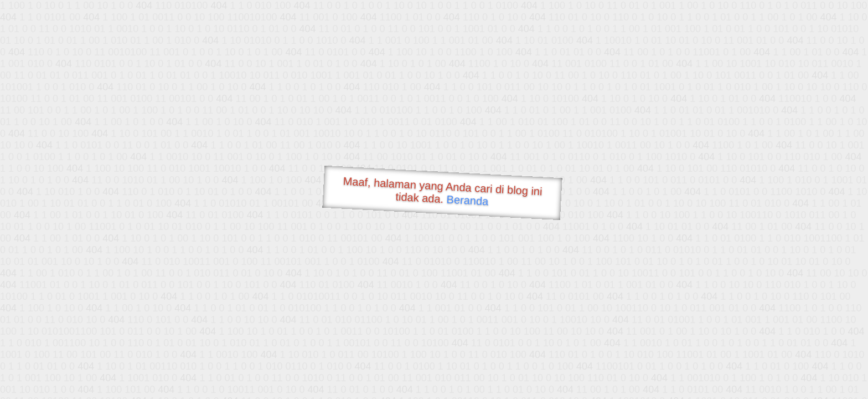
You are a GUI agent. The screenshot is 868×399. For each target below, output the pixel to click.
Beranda (467, 200)
